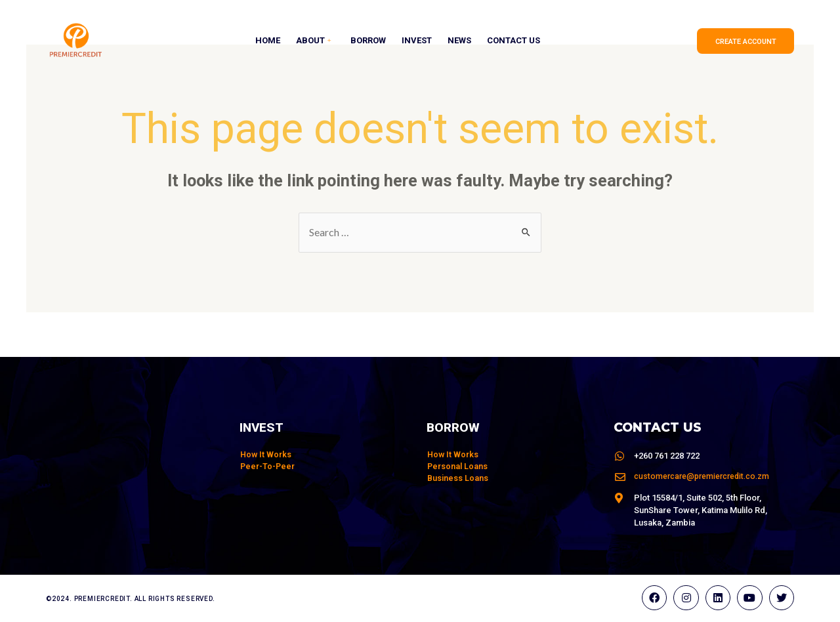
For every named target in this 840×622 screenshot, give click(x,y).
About (315, 41)
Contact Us (514, 41)
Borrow (368, 41)
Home (268, 41)
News (459, 41)
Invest (417, 41)
